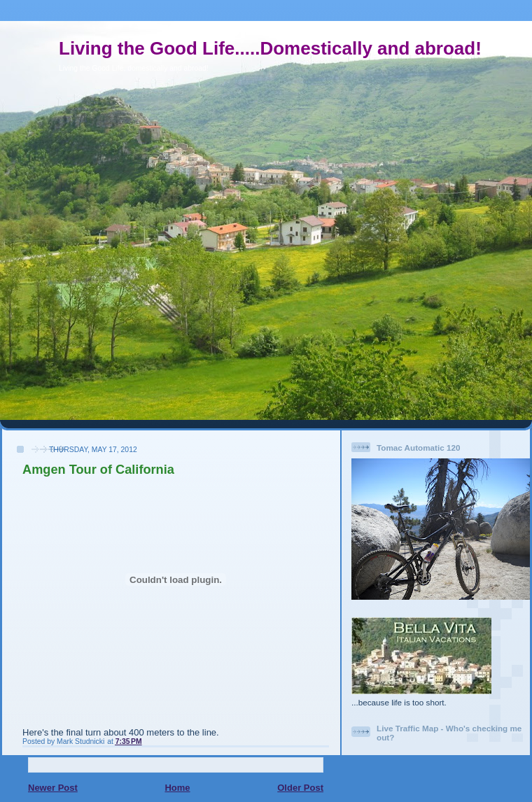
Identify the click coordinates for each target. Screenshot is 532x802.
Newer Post (53, 788)
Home (177, 788)
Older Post (300, 788)
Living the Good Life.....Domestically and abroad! (270, 48)
